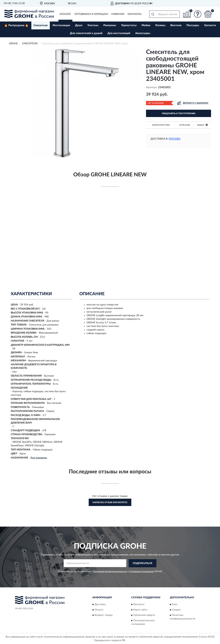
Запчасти (210, 25)
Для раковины (39, 458)
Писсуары (193, 25)
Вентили (176, 25)
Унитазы (93, 25)
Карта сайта (140, 610)
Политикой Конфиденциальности (110, 571)
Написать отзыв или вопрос (110, 502)
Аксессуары (143, 33)
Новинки (118, 14)
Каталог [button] (65, 14)
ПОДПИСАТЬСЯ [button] (143, 563)
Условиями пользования (142, 571)
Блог (175, 604)
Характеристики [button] (161, 125)
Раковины (110, 25)
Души (79, 25)
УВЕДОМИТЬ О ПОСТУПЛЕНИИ (179, 113)
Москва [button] (174, 139)
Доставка (100, 604)
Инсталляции (61, 25)
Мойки (146, 25)
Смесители (41, 25)
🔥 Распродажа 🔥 (16, 25)
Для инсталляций (119, 33)
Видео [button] (202, 125)
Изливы (160, 25)
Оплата (99, 610)
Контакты (135, 14)
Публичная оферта (144, 615)
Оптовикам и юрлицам (91, 14)
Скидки (176, 610)
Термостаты (129, 25)
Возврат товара (104, 615)
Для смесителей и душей (86, 33)
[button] (198, 14)
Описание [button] (185, 125)
